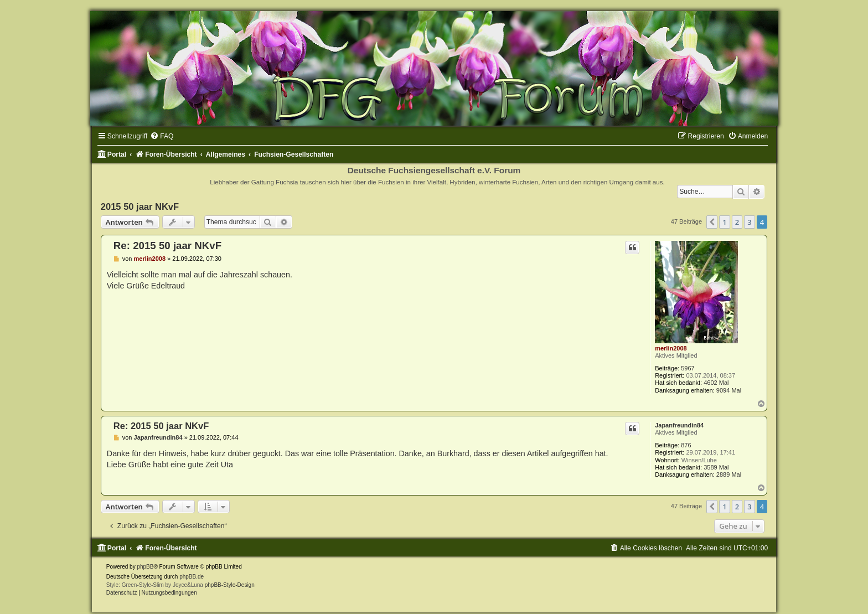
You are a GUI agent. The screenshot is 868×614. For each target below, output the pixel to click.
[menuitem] (162, 136)
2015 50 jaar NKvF (140, 207)
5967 (688, 368)
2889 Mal (729, 474)
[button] (712, 222)
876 (686, 445)
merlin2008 (671, 348)
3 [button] (749, 222)
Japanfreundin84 (679, 425)
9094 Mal (729, 390)
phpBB (145, 567)
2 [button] (737, 222)
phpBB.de (192, 577)
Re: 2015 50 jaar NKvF (167, 246)
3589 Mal (716, 467)
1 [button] (724, 222)
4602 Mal (716, 383)
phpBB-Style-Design (230, 585)
